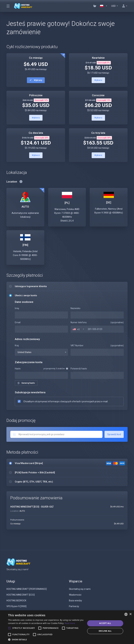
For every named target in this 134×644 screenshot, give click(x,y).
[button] (46, 640)
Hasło (18, 369)
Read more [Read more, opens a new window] (70, 623)
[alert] (67, 627)
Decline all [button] (105, 631)
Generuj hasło (26, 383)
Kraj (17, 345)
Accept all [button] (105, 623)
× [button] (130, 614)
